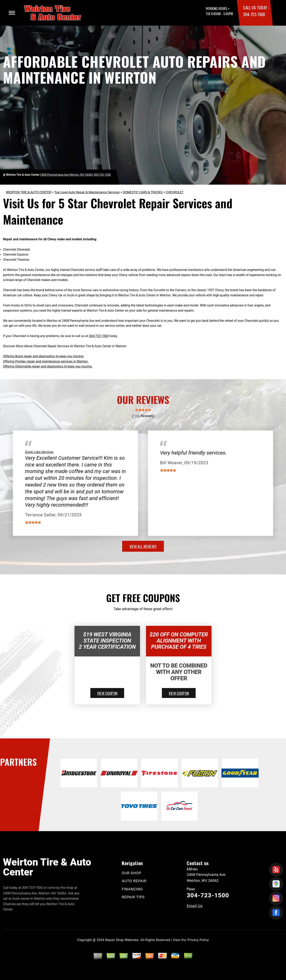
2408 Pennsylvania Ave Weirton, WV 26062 (66, 175)
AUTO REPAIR (134, 881)
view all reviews (143, 546)
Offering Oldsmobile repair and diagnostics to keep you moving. (48, 366)
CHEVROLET (175, 192)
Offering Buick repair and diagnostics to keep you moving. (44, 356)
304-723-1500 (254, 14)
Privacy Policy (198, 940)
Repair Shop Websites (122, 940)
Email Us (195, 906)
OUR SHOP (131, 873)
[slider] (143, 410)
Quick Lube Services (39, 452)
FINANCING (132, 889)
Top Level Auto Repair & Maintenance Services (87, 192)
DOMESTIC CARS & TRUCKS (143, 192)
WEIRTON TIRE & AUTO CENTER (29, 192)
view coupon (107, 693)
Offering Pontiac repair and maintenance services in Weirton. (46, 361)
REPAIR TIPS (133, 897)
